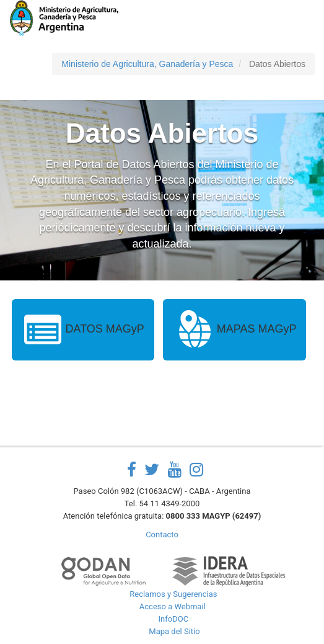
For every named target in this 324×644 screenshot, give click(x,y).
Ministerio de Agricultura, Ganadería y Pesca (147, 64)
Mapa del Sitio (174, 631)
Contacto (162, 534)
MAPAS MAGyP (235, 330)
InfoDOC (174, 619)
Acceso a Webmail (173, 606)
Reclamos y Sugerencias (173, 594)
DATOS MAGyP (83, 330)
